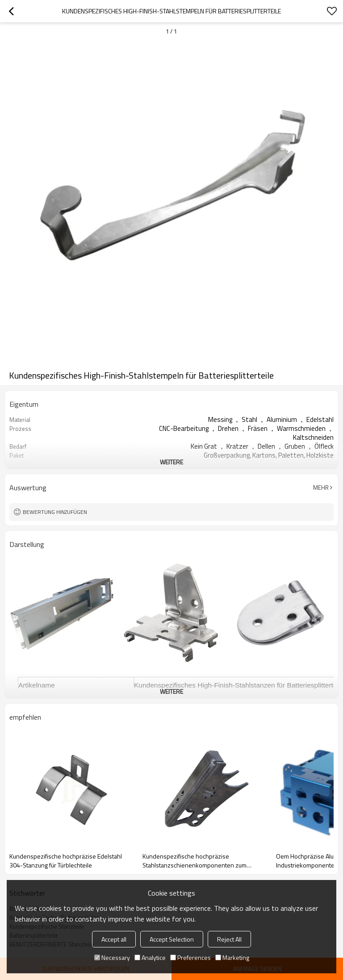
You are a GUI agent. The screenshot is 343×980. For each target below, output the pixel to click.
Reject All (229, 939)
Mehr (321, 488)
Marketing (232, 957)
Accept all (114, 939)
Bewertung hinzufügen (55, 512)
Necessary (112, 957)
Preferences (190, 957)
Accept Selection (172, 939)
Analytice (150, 957)
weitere (171, 462)
